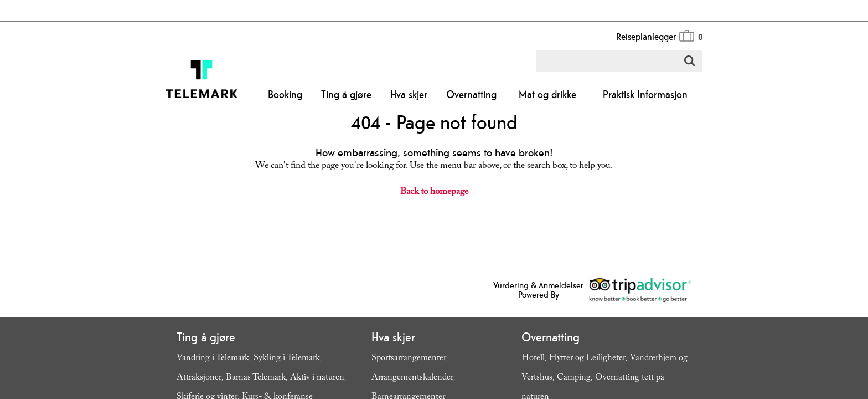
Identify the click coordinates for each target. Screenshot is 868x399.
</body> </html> (434, 199)
